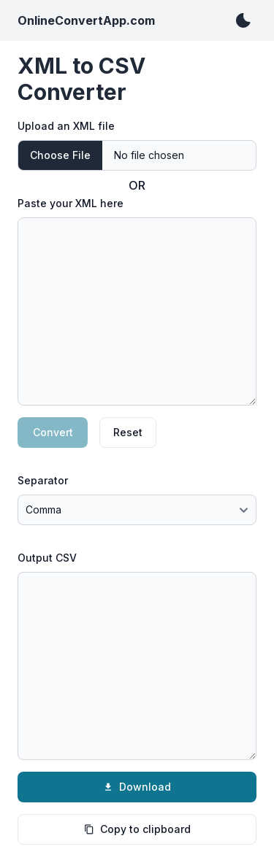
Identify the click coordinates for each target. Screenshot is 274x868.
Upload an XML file (66, 126)
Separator (43, 480)
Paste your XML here (71, 203)
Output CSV (47, 558)
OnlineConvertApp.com (86, 20)
